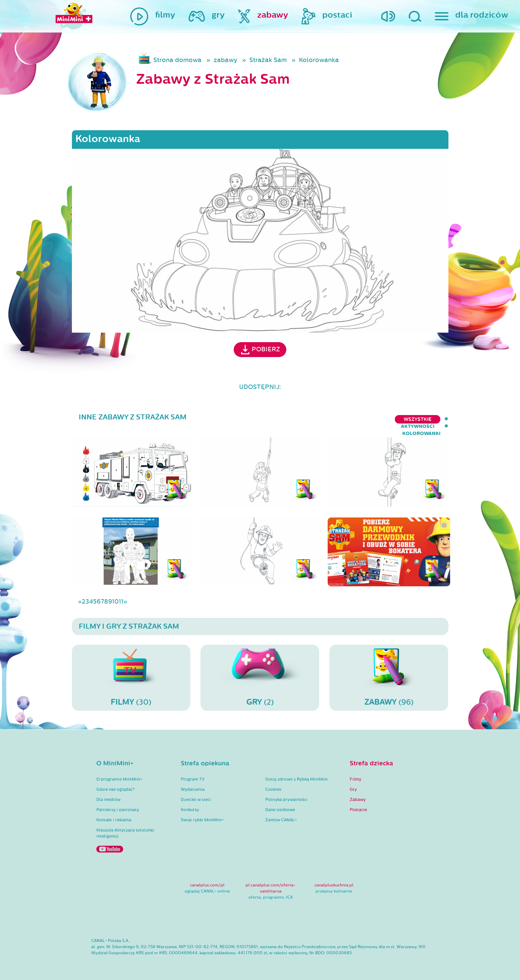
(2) (260, 672)
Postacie (358, 804)
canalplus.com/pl (207, 880)
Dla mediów (108, 794)
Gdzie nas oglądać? (115, 784)
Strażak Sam (268, 60)
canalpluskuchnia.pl (334, 880)
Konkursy (190, 804)
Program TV (193, 774)
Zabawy (358, 794)
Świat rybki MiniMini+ (202, 815)
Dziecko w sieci (196, 794)
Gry (353, 784)
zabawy (225, 60)
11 (121, 596)
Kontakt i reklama (114, 815)
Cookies (273, 784)
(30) (131, 672)
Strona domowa (177, 60)
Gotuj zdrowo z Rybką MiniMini (296, 774)
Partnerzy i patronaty (118, 804)
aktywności (381, 419)
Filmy (355, 774)
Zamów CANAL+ (281, 815)
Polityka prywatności (286, 794)
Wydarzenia (193, 784)
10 (115, 596)
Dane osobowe (280, 804)
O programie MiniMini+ (119, 774)
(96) (389, 672)
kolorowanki (429, 419)
